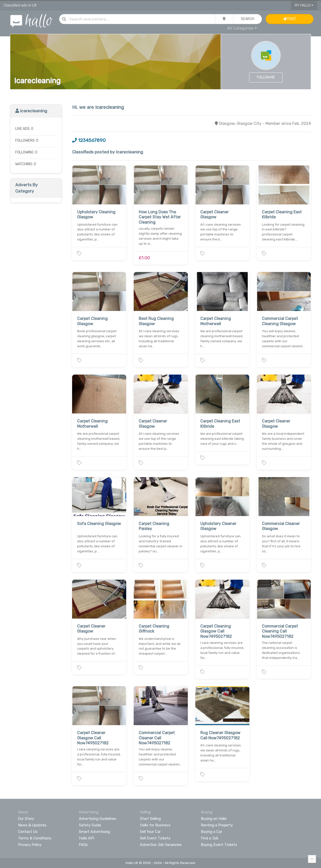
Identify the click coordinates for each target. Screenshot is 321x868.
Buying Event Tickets (219, 845)
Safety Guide (90, 825)
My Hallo (304, 5)
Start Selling (150, 819)
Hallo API (87, 838)
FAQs (83, 845)
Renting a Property (217, 825)
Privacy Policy (30, 845)
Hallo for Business (155, 825)
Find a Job (210, 838)
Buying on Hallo (214, 819)
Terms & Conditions (35, 838)
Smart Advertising (94, 832)
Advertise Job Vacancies (161, 845)
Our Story (26, 819)
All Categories (242, 28)
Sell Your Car (150, 832)
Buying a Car (211, 832)
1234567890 (89, 140)
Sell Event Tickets (155, 838)
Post (290, 19)
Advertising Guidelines (98, 819)
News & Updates (32, 825)
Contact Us (28, 832)
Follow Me (266, 77)
